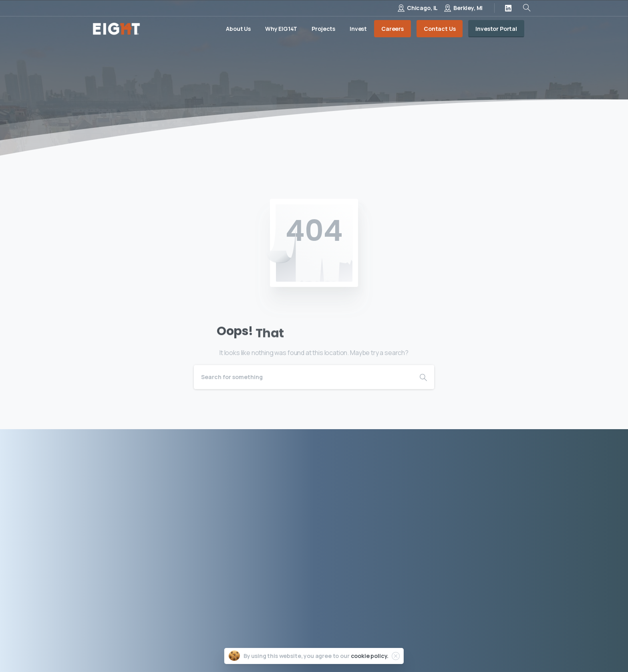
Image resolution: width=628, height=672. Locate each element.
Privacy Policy (381, 648)
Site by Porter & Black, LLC (499, 648)
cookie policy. (370, 657)
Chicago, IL (422, 8)
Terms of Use (431, 648)
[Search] (303, 377)
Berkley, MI (468, 8)
